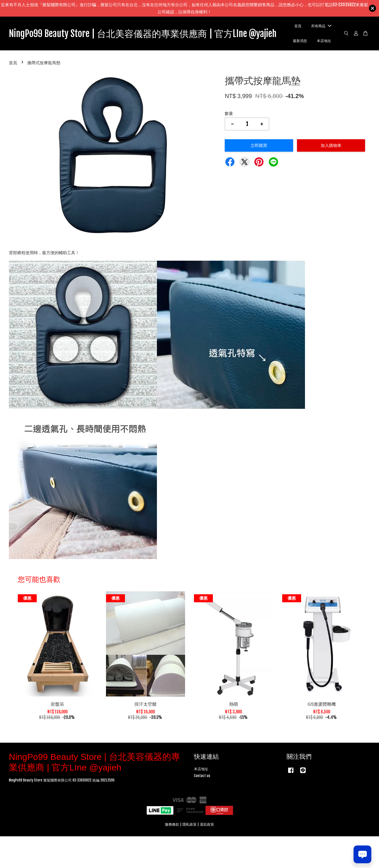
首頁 (328, 27)
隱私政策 (189, 856)
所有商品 (328, 42)
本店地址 (328, 72)
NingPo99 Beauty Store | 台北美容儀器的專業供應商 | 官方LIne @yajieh (158, 49)
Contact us (202, 807)
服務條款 (172, 856)
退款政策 (207, 856)
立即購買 (259, 177)
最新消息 (328, 57)
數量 (229, 145)
